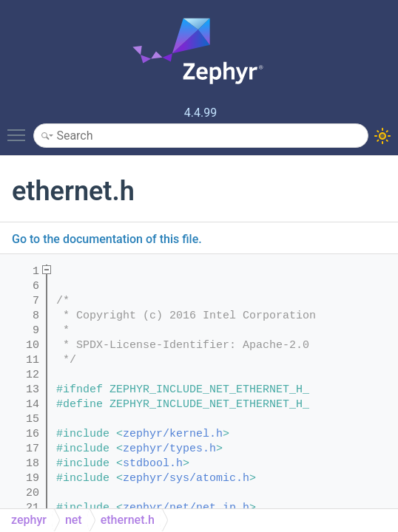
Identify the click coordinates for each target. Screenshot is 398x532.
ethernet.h (128, 520)
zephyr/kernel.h (173, 434)
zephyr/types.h (169, 449)
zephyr (29, 520)
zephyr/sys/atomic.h (186, 478)
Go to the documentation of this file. (107, 239)
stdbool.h (153, 464)
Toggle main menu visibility (20, 129)
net (74, 520)
